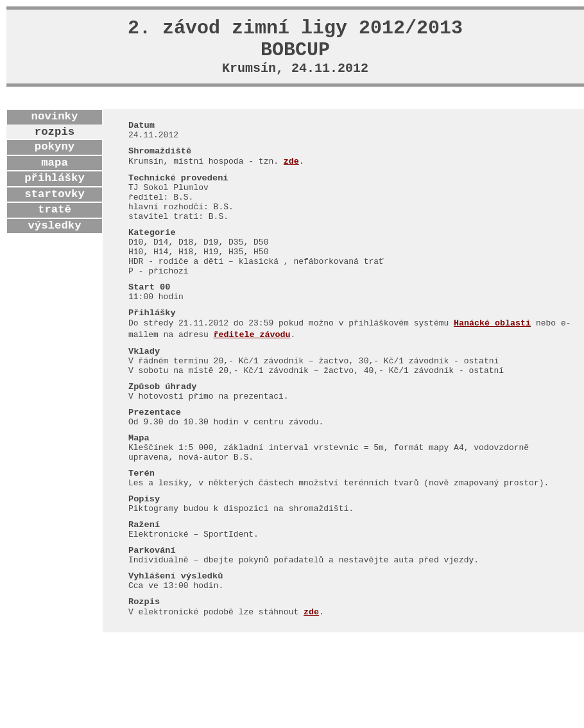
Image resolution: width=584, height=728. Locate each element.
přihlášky (55, 190)
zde (291, 180)
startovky (55, 206)
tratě (55, 221)
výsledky (54, 238)
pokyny (55, 159)
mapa (55, 175)
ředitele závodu (252, 383)
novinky (55, 128)
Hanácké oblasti (492, 370)
